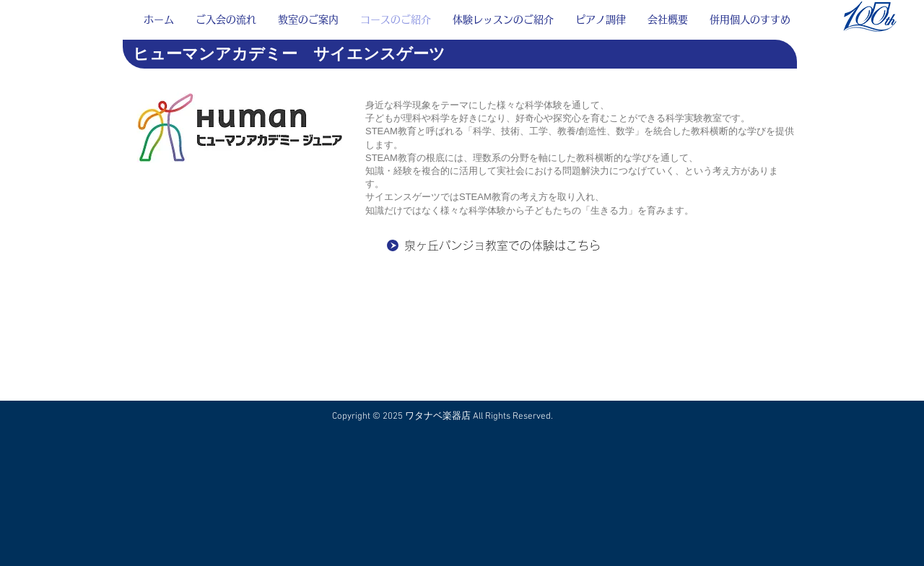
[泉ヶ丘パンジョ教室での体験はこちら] (514, 245)
